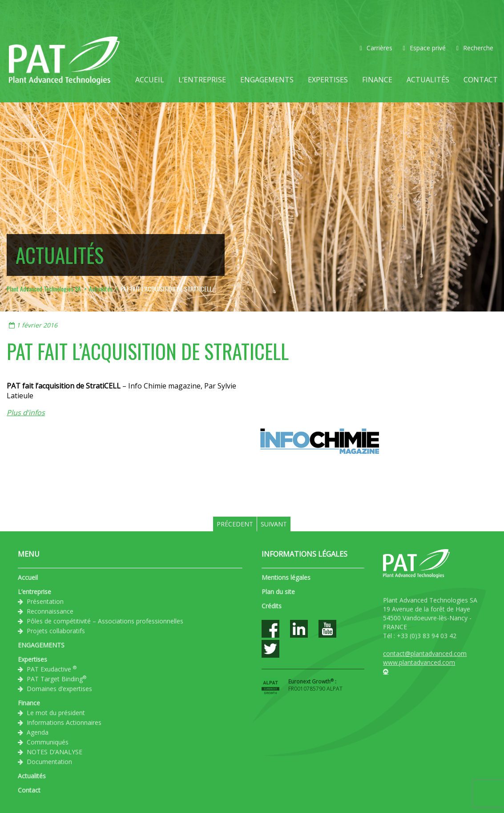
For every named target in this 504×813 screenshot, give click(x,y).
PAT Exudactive (52, 669)
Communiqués (48, 742)
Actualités (428, 80)
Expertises (328, 80)
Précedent (235, 524)
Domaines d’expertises (59, 689)
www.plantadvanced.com (419, 662)
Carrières (376, 48)
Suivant (274, 524)
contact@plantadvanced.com (425, 653)
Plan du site (278, 592)
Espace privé (424, 48)
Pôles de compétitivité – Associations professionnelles (105, 621)
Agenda (38, 732)
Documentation (49, 762)
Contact (481, 80)
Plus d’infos (26, 413)
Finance (377, 80)
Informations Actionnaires (64, 722)
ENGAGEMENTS (267, 80)
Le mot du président (56, 713)
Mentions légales (286, 577)
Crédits (272, 606)
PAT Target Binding (56, 679)
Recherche (475, 48)
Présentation (45, 601)
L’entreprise (202, 80)
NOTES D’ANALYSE (54, 752)
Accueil (150, 80)
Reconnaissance (50, 611)
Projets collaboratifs (56, 631)
